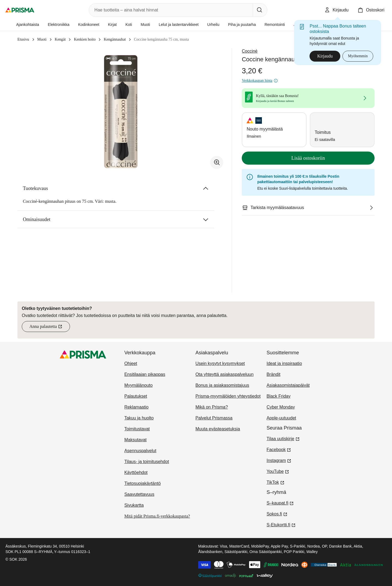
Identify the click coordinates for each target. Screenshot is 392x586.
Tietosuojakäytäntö (143, 483)
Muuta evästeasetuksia (218, 429)
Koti (129, 25)
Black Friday (278, 396)
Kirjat (112, 25)
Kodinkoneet (89, 25)
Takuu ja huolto (139, 418)
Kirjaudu (325, 56)
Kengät (60, 39)
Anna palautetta (50, 328)
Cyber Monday (281, 407)
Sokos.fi (277, 513)
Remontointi (275, 25)
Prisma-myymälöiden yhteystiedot (228, 396)
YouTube (278, 471)
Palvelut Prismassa (214, 418)
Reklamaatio (137, 407)
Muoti (145, 25)
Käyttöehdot (136, 472)
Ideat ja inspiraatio (284, 363)
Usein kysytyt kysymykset (220, 363)
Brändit (273, 374)
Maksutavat (136, 440)
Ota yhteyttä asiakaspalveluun (224, 374)
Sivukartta (134, 505)
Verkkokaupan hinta (260, 81)
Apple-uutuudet (281, 418)
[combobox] (170, 10)
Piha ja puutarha (242, 25)
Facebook (279, 449)
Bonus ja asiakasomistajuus (222, 385)
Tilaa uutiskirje (283, 438)
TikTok (275, 482)
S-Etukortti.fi (281, 524)
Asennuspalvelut (140, 451)
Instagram (279, 460)
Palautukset (136, 396)
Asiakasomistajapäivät (288, 385)
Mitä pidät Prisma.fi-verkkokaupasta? (157, 516)
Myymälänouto (139, 385)
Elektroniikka (59, 25)
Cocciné (250, 51)
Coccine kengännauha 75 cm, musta (161, 39)
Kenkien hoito (85, 39)
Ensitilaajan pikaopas (145, 374)
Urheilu (213, 25)
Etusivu (23, 39)
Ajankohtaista (27, 25)
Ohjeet (131, 363)
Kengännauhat (115, 39)
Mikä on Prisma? (212, 407)
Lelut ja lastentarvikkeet (179, 25)
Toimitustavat (137, 429)
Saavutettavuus (139, 494)
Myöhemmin (358, 56)
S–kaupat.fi (280, 503)
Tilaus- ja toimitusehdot (147, 462)
